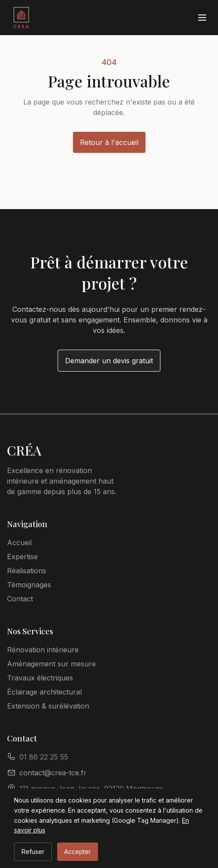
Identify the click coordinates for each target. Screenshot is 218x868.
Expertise (22, 557)
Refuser (33, 852)
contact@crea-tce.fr (53, 773)
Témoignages (29, 585)
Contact (20, 599)
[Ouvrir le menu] (202, 18)
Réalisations (27, 571)
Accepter (78, 852)
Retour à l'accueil (109, 142)
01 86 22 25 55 (44, 757)
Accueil (19, 542)
